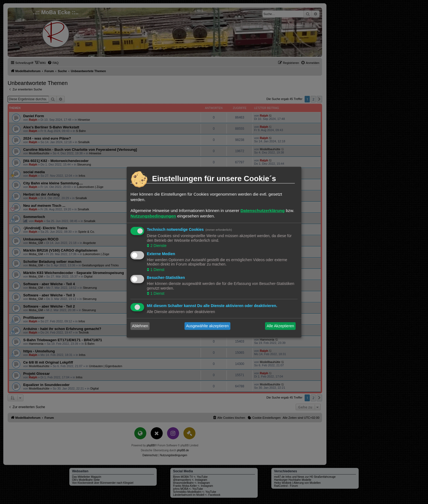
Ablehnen (140, 326)
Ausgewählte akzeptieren (207, 326)
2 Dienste (158, 246)
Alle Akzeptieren (280, 326)
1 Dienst (157, 270)
